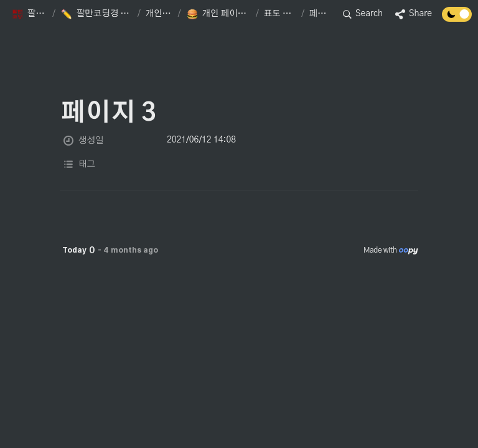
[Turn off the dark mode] (457, 19)
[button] (29, 14)
